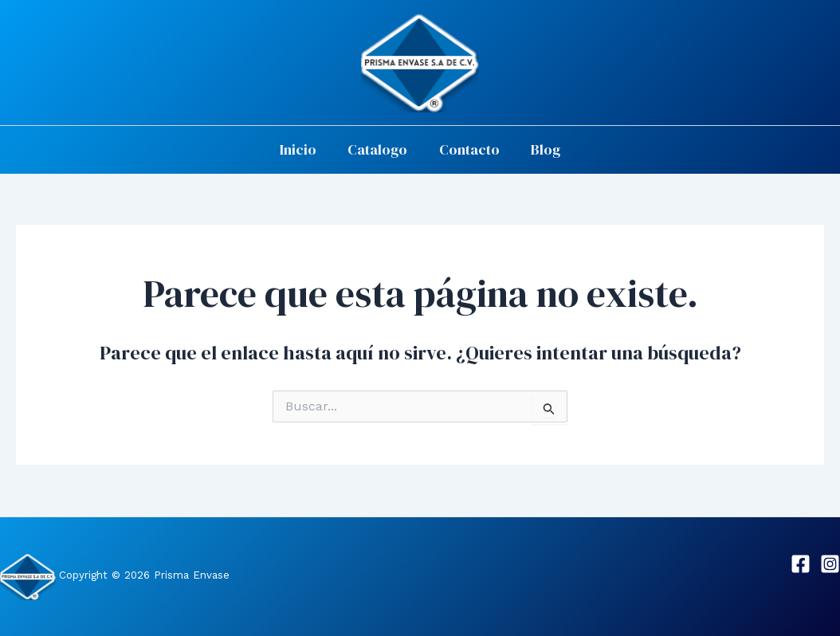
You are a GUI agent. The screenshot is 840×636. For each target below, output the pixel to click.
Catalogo (379, 149)
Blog (542, 149)
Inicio (302, 149)
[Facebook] (801, 564)
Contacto (468, 149)
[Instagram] (830, 564)
